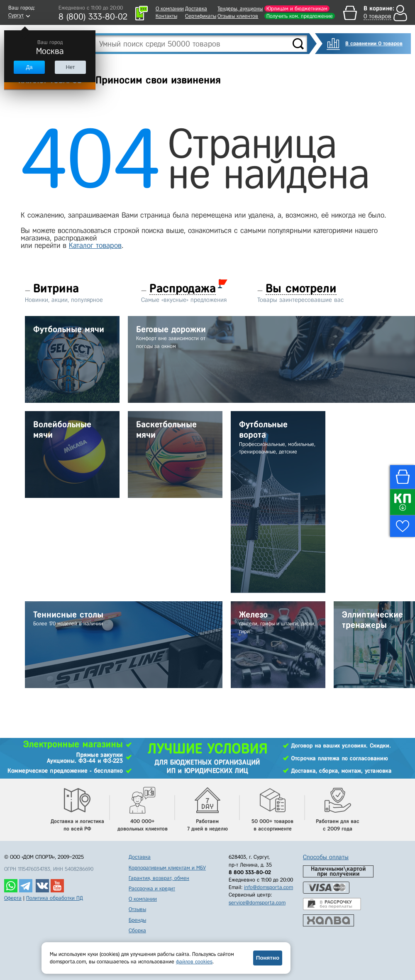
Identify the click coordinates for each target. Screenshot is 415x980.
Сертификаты (201, 16)
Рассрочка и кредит (152, 888)
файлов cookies (194, 962)
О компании (170, 9)
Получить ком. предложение (300, 16)
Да (29, 67)
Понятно (268, 958)
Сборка (137, 930)
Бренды (137, 920)
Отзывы (137, 909)
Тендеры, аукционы (240, 9)
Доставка (196, 9)
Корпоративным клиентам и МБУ (167, 868)
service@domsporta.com (257, 903)
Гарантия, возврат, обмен (159, 878)
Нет (70, 67)
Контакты (166, 16)
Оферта (13, 898)
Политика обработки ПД (55, 898)
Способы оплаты (326, 857)
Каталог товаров (95, 245)
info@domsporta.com (269, 887)
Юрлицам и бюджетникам (297, 9)
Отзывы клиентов (238, 16)
